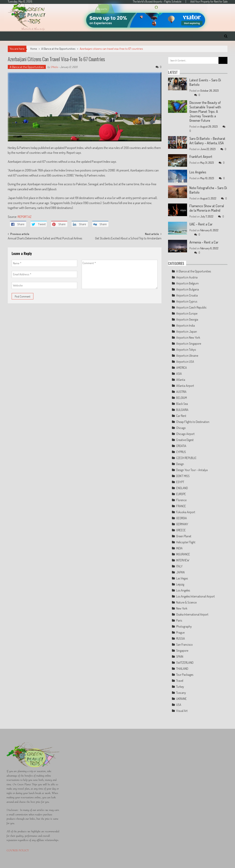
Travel (180, 681)
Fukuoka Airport (186, 512)
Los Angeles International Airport (196, 596)
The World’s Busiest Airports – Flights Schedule (157, 2)
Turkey (180, 687)
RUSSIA (181, 638)
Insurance (97, 36)
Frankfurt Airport (201, 157)
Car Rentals (131, 36)
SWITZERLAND (185, 663)
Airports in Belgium (187, 283)
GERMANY (182, 524)
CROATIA (181, 446)
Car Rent (181, 416)
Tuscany (181, 693)
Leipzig (180, 584)
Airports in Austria (187, 277)
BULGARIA (182, 410)
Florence (181, 500)
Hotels (78, 36)
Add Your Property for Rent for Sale (209, 2)
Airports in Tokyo (186, 350)
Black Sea (182, 404)
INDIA (179, 548)
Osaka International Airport (192, 614)
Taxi (113, 36)
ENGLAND (182, 488)
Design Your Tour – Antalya (192, 470)
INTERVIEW (183, 560)
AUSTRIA (181, 392)
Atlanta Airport (185, 386)
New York (182, 608)
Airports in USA (185, 362)
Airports (152, 36)
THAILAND (182, 669)
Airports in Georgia (187, 319)
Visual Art (182, 711)
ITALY (179, 566)
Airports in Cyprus (187, 301)
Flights (62, 36)
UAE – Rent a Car (201, 224)
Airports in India (186, 325)
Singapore (182, 651)
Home (11, 36)
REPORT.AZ (25, 217)
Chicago (181, 428)
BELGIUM (182, 398)
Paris (179, 620)
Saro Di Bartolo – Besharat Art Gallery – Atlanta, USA (207, 141)
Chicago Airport (185, 434)
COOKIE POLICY (18, 850)
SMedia (54, 67)
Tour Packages (185, 675)
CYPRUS (181, 452)
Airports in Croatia (187, 295)
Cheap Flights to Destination (193, 422)
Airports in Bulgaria (188, 289)
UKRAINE (181, 699)
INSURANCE (183, 554)
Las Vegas (182, 578)
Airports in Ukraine (187, 356)
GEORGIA (182, 518)
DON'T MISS (183, 476)
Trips (46, 36)
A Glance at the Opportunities (58, 49)
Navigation (29, 36)
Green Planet (184, 536)
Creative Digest (185, 440)
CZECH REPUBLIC (186, 458)
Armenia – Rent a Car (204, 242)
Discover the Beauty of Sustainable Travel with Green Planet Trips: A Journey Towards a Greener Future (205, 111)
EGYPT (180, 482)
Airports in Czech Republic (191, 307)
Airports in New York (188, 337)
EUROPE (181, 494)
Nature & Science (186, 602)
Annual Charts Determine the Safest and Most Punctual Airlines (45, 239)
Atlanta (181, 380)
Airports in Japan (187, 331)
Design (180, 464)
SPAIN (180, 657)
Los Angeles (198, 172)
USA (179, 705)
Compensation (174, 36)
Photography (184, 626)
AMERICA (182, 368)
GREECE (181, 530)
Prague (180, 632)
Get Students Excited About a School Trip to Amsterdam (128, 239)
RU (192, 36)
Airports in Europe (187, 313)
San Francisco (184, 644)
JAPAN (180, 572)
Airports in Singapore (189, 344)
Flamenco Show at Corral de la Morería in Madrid (207, 208)
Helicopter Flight (186, 542)
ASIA (179, 374)
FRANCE (181, 506)
